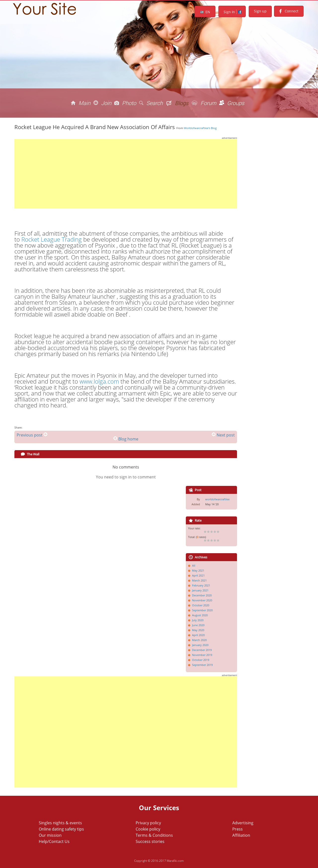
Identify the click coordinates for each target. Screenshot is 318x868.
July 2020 (198, 620)
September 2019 (202, 665)
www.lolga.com (99, 381)
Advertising (243, 823)
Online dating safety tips (61, 829)
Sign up (260, 11)
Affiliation (241, 835)
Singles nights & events (60, 823)
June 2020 (198, 625)
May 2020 (198, 630)
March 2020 (199, 640)
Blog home (128, 439)
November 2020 (202, 600)
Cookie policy (148, 829)
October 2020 (201, 605)
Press (238, 829)
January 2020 (200, 645)
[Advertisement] (126, 174)
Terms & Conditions (154, 835)
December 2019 (202, 650)
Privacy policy (148, 823)
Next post (226, 435)
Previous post (30, 435)
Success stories (150, 841)
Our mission (50, 835)
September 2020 (202, 610)
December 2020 (202, 595)
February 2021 (201, 585)
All (194, 565)
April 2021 (198, 575)
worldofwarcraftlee (217, 499)
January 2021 (200, 590)
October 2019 (201, 660)
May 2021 (198, 570)
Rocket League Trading (52, 239)
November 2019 (202, 655)
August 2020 (200, 615)
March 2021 (199, 580)
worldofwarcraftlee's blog (200, 128)
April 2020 (198, 635)
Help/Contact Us (54, 841)
